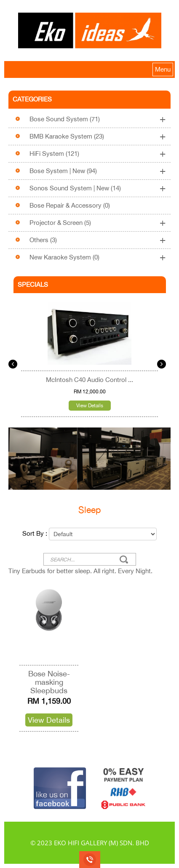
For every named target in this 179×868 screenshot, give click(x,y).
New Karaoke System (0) (64, 257)
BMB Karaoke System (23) (67, 136)
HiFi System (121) (54, 154)
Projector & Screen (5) (60, 223)
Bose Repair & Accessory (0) (70, 205)
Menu (163, 69)
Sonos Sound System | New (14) (75, 188)
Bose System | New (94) (63, 171)
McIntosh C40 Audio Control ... (89, 380)
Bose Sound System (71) (65, 119)
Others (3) (43, 240)
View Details (90, 406)
